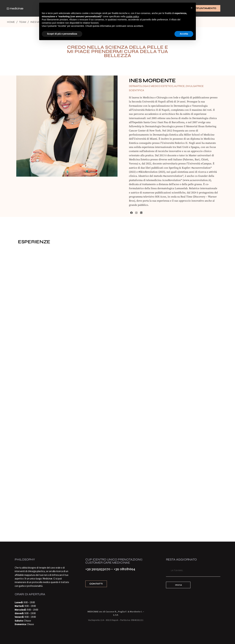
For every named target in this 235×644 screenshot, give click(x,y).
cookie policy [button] (132, 16)
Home (11, 22)
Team (23, 22)
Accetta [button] (184, 34)
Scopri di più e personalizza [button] (62, 34)
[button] (192, 8)
